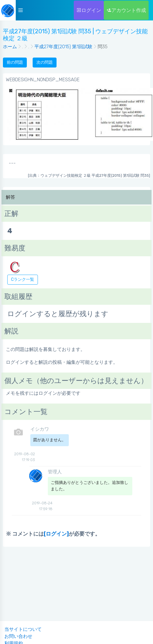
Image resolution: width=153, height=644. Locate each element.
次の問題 (45, 62)
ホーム (10, 47)
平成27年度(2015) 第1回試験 (63, 47)
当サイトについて (23, 629)
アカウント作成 (126, 10)
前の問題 (15, 62)
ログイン (89, 10)
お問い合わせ (18, 636)
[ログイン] (56, 534)
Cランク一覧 (23, 279)
